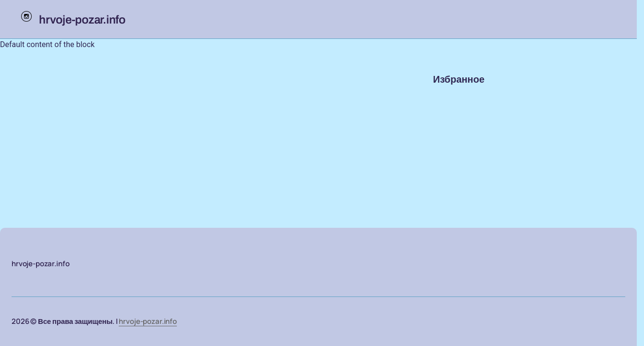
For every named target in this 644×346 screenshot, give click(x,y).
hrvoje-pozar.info (148, 321)
